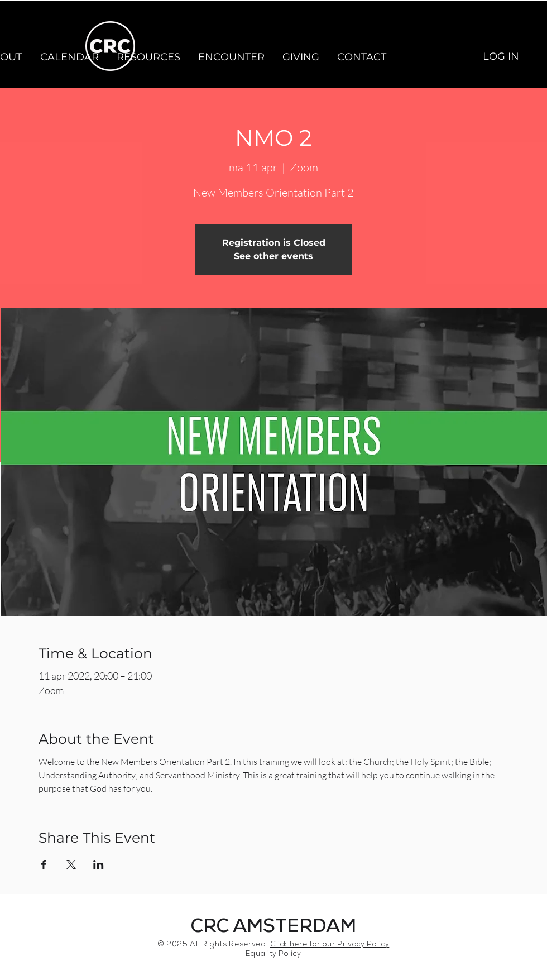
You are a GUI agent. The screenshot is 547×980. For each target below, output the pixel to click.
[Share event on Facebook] (44, 864)
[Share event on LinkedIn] (99, 864)
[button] (69, 57)
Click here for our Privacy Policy (330, 945)
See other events (273, 256)
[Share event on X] (71, 864)
